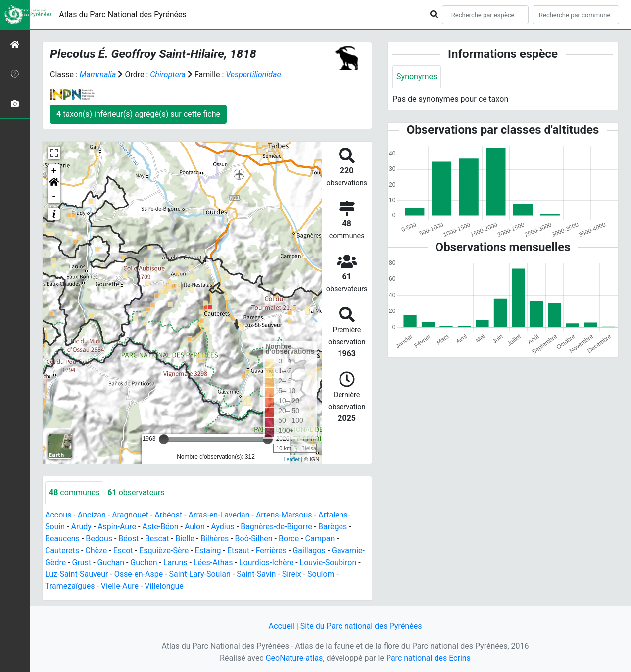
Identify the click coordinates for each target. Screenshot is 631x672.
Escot (123, 550)
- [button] (54, 197)
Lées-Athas (213, 562)
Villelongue (164, 586)
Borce (289, 539)
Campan (320, 539)
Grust (82, 562)
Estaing (208, 550)
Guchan (111, 562)
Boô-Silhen (254, 539)
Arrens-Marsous (284, 515)
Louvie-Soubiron (328, 562)
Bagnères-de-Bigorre (276, 527)
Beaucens (62, 539)
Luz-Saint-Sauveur (76, 574)
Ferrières (271, 550)
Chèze (96, 550)
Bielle (185, 539)
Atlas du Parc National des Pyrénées (123, 15)
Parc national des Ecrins (428, 658)
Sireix (292, 574)
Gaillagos (309, 550)
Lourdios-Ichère (266, 562)
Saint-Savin (256, 574)
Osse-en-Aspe (139, 574)
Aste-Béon (160, 527)
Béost (128, 539)
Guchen (144, 562)
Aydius (223, 527)
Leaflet (292, 459)
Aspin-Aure (117, 527)
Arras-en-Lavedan (219, 515)
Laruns (175, 562)
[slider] (164, 439)
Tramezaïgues (70, 586)
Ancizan (92, 515)
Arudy (81, 527)
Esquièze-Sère (164, 550)
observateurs (136, 492)
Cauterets (62, 550)
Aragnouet (130, 515)
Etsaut (238, 550)
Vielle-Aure (120, 586)
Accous (58, 515)
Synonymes (417, 77)
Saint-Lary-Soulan (200, 574)
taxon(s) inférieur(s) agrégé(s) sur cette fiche (138, 114)
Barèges (333, 527)
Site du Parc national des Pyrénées (361, 626)
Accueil (282, 626)
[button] (54, 184)
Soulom (321, 574)
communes (74, 492)
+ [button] (54, 171)
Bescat (157, 539)
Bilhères (215, 539)
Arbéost (168, 515)
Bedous (99, 539)
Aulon (195, 527)
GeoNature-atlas (294, 658)
